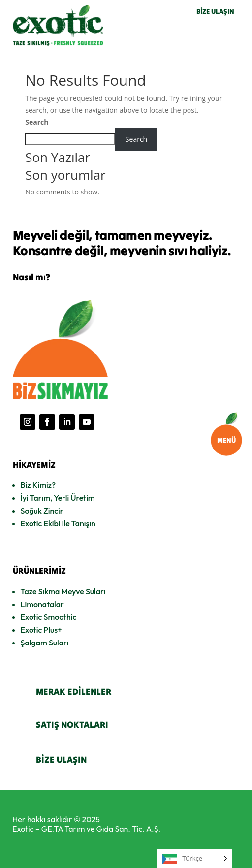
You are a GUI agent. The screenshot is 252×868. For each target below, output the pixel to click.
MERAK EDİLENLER (74, 691)
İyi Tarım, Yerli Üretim (58, 498)
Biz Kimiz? (38, 485)
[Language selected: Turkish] (195, 858)
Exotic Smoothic (49, 617)
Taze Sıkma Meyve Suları (63, 591)
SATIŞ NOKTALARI (72, 724)
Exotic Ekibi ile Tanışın (58, 523)
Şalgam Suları (45, 643)
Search (37, 122)
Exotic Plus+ (41, 630)
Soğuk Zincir (42, 511)
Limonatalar (42, 604)
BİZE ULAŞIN (215, 11)
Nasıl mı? (31, 277)
